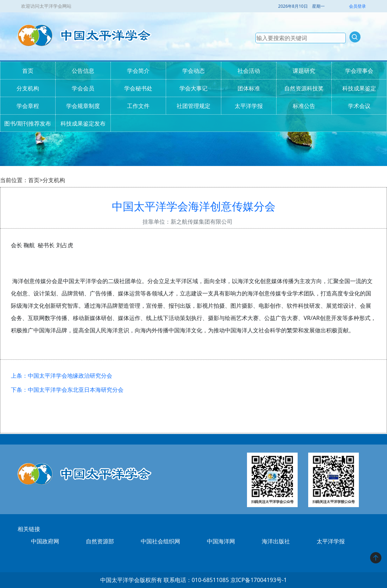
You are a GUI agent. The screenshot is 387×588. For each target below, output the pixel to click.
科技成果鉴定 (359, 88)
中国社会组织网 (160, 541)
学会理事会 (359, 71)
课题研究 (304, 71)
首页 (28, 71)
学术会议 (359, 106)
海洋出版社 (276, 541)
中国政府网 (45, 541)
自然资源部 (100, 541)
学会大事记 (193, 88)
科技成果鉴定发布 (83, 123)
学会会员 (83, 88)
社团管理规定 (193, 106)
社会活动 (249, 71)
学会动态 (193, 71)
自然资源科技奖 (304, 88)
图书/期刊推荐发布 (28, 123)
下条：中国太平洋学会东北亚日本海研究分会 (67, 390)
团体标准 (249, 88)
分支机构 (28, 88)
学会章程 (28, 106)
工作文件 (138, 106)
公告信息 (83, 71)
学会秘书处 (138, 88)
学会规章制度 (83, 106)
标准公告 (304, 106)
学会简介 (138, 71)
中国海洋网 (221, 541)
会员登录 (357, 6)
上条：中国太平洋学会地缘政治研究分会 (62, 376)
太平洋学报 (249, 106)
